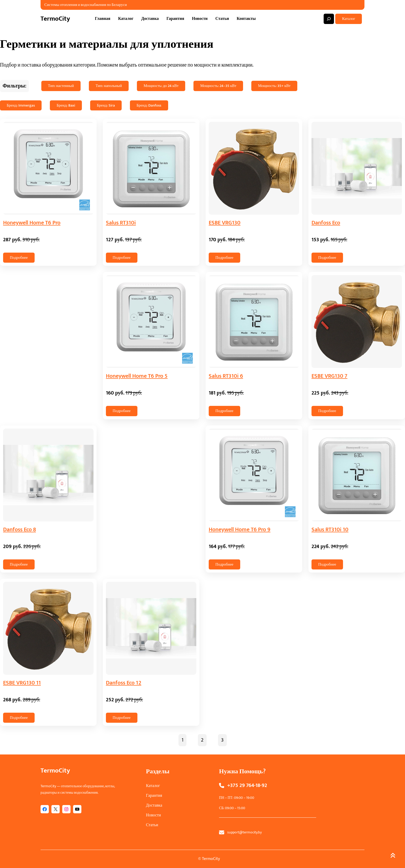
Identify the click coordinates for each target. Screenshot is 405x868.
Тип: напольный (109, 86)
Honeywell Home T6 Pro (32, 223)
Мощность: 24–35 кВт (218, 86)
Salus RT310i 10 (330, 530)
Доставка (154, 805)
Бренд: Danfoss (149, 105)
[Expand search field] (329, 19)
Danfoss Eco (326, 223)
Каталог (349, 19)
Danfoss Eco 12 (124, 683)
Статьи (152, 825)
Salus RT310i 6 (226, 376)
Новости (153, 815)
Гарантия (154, 796)
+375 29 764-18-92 (247, 785)
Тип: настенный (61, 86)
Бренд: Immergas (21, 105)
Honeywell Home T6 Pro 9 (240, 530)
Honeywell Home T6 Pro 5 (137, 376)
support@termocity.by (244, 832)
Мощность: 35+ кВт (274, 86)
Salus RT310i (121, 223)
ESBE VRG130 (225, 223)
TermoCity (55, 19)
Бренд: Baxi (66, 105)
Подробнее (19, 258)
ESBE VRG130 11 (22, 683)
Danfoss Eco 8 (20, 530)
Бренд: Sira (106, 105)
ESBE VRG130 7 (329, 376)
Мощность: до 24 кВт (161, 86)
